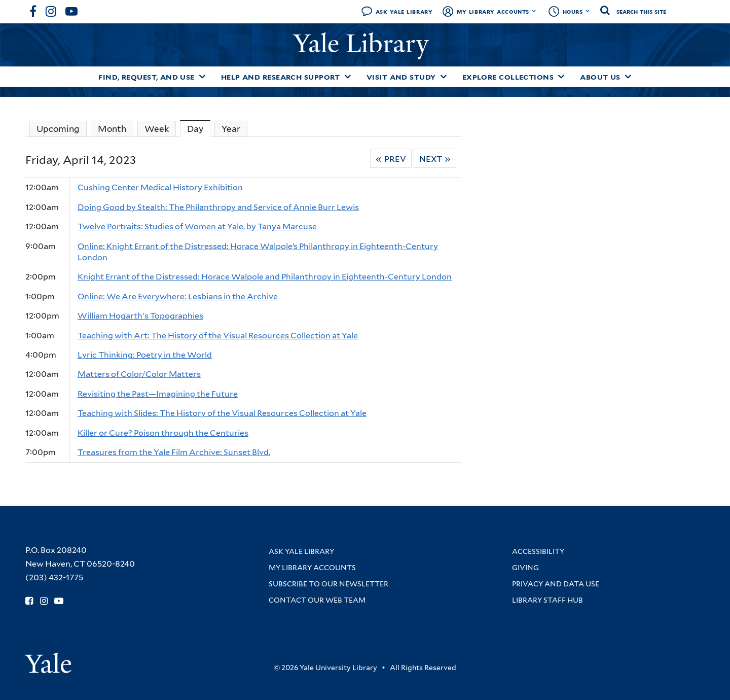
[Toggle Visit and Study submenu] (444, 77)
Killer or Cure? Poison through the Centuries (163, 433)
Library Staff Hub (547, 600)
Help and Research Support (281, 77)
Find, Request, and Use (147, 77)
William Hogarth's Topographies (140, 316)
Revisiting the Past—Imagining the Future (158, 394)
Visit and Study (401, 77)
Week (157, 129)
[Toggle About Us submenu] (628, 77)
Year (231, 129)
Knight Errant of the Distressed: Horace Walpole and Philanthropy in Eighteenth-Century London (265, 277)
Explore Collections (508, 77)
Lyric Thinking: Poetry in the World (145, 355)
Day (199, 129)
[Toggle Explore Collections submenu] (561, 77)
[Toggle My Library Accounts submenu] (534, 11)
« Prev (391, 158)
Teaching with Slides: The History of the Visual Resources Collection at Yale (222, 413)
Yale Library (364, 44)
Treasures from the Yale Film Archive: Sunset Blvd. (174, 452)
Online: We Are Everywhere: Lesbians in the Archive (178, 296)
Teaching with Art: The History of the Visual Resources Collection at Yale (218, 336)
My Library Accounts (493, 11)
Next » (435, 158)
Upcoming (58, 129)
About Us (600, 77)
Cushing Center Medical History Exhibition (160, 187)
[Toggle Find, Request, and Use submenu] (202, 77)
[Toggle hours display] (588, 11)
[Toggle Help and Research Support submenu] (348, 77)
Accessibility (538, 551)
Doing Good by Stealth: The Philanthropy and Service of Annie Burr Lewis (218, 207)
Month (112, 129)
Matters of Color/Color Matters (139, 374)
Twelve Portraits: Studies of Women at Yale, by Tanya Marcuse (197, 226)
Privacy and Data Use (556, 584)
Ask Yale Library (404, 11)
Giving (525, 568)
